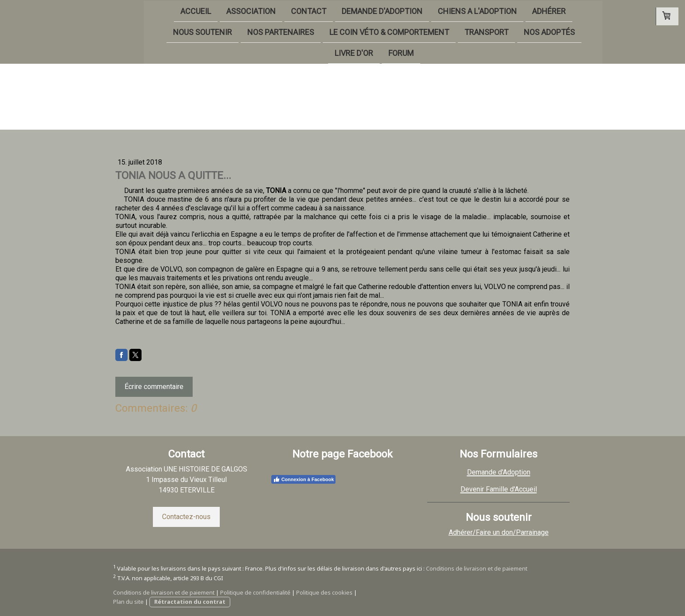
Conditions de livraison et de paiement (477, 568)
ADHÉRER (518, 10)
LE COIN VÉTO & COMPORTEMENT (359, 32)
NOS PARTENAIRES (251, 32)
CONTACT (278, 10)
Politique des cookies (324, 592)
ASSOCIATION (220, 10)
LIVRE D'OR (323, 54)
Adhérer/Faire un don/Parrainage (499, 532)
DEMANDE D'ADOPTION (351, 10)
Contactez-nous (186, 517)
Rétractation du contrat (190, 602)
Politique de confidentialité (255, 592)
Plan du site (128, 602)
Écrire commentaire (154, 387)
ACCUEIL (165, 10)
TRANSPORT (456, 32)
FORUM (370, 54)
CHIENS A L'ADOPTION (447, 10)
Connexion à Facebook (303, 479)
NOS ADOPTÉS (519, 32)
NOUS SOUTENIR (172, 32)
